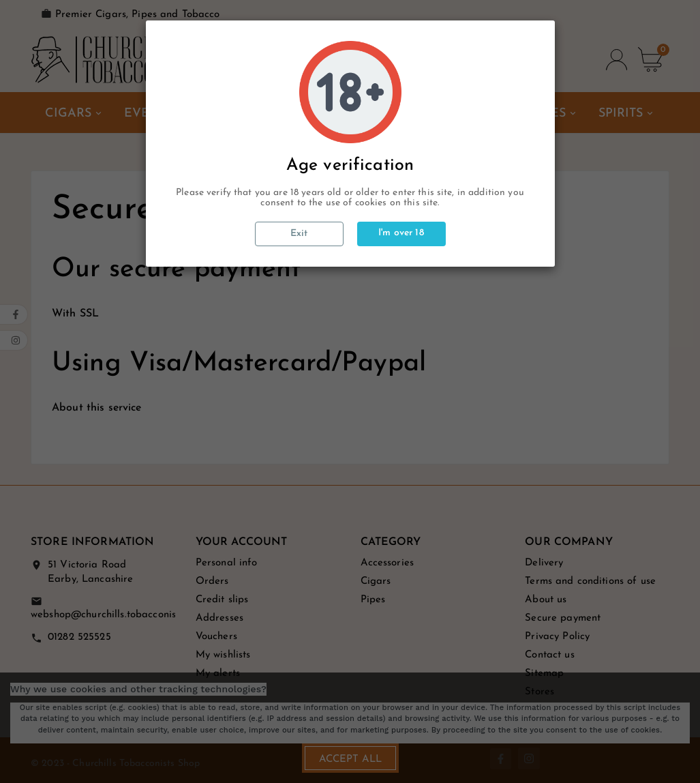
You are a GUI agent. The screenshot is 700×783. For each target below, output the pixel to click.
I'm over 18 (401, 233)
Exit (299, 234)
